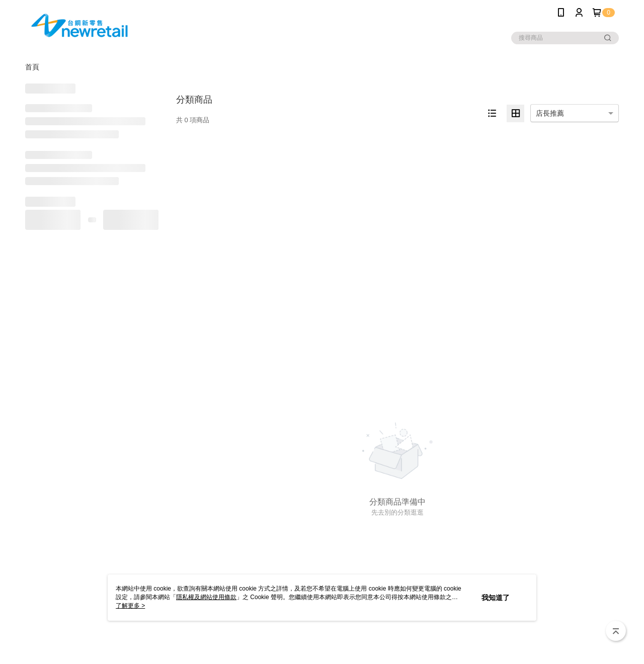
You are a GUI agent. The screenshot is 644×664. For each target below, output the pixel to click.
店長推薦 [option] (550, 113)
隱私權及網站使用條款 (206, 597)
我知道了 (496, 598)
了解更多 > (130, 606)
